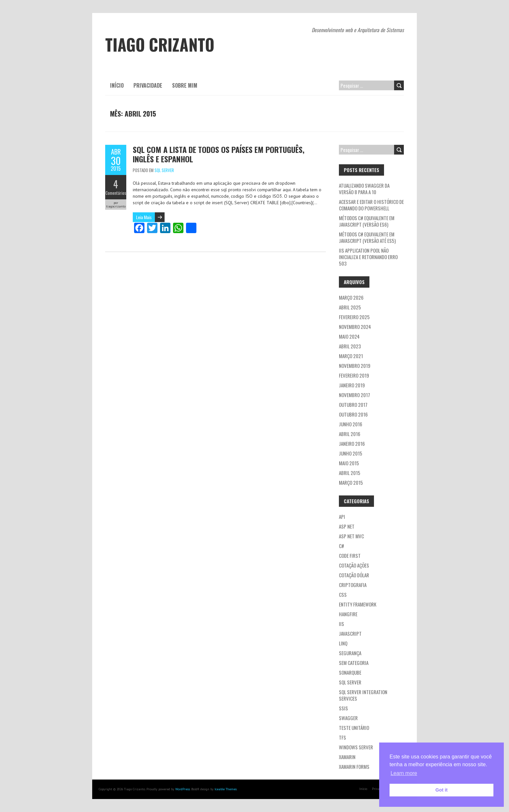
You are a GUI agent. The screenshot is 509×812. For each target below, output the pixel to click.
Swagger (348, 718)
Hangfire (348, 614)
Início (117, 85)
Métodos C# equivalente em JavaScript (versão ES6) (367, 221)
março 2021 (351, 356)
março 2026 (351, 297)
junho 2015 (351, 453)
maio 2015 (349, 463)
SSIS (343, 708)
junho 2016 (351, 424)
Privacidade (148, 85)
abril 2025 (350, 307)
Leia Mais (144, 217)
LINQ (343, 643)
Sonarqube (350, 672)
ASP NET (347, 526)
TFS (342, 737)
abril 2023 (350, 346)
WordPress (183, 789)
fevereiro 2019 (354, 375)
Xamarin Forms (354, 767)
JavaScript (350, 633)
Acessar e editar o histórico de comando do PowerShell (371, 205)
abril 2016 (350, 434)
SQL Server (164, 170)
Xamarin (347, 757)
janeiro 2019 (352, 385)
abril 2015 (350, 473)
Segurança (350, 653)
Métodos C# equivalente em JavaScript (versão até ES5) (367, 237)
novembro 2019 (355, 366)
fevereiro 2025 (354, 317)
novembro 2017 (354, 395)
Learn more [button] (404, 773)
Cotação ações (354, 565)
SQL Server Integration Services (363, 695)
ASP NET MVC (351, 536)
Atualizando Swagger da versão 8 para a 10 (364, 189)
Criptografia (353, 585)
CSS (343, 594)
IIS (341, 624)
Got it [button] (441, 790)
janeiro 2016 (352, 443)
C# (341, 546)
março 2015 (351, 482)
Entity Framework (358, 604)
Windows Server (356, 747)
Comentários (116, 193)
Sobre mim (185, 85)
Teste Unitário (354, 728)
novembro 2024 (355, 327)
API (342, 517)
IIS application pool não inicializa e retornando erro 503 (368, 257)
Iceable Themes (226, 789)
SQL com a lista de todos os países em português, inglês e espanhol (219, 154)
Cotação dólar (354, 575)
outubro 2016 (353, 414)
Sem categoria (354, 663)
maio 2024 (349, 336)
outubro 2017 (353, 405)
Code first (350, 556)
